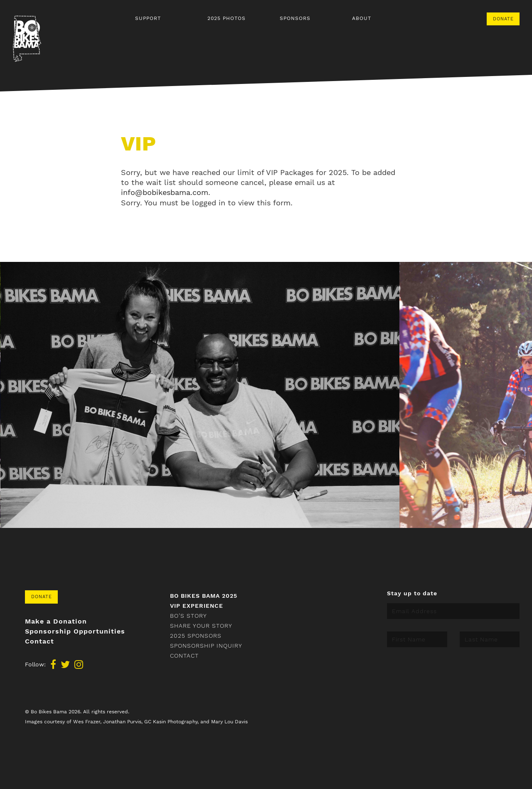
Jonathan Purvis (122, 722)
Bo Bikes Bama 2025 (204, 596)
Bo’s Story (188, 616)
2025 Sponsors (196, 636)
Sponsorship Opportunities (75, 631)
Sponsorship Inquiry (206, 646)
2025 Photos (227, 18)
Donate (503, 19)
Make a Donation (56, 621)
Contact (39, 641)
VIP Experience (197, 606)
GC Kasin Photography (171, 722)
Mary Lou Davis (229, 722)
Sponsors (295, 18)
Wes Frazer (87, 722)
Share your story (201, 626)
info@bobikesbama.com (165, 192)
